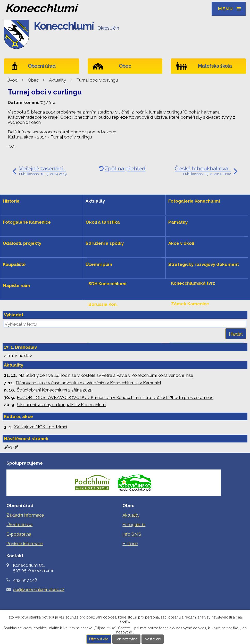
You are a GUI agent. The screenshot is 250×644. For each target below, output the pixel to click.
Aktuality (57, 80)
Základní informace (25, 515)
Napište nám (16, 285)
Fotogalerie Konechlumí (194, 201)
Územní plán (99, 264)
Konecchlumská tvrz (193, 283)
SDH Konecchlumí (107, 284)
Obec (125, 66)
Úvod (12, 80)
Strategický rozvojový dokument (204, 264)
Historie (11, 201)
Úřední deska (19, 525)
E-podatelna (19, 534)
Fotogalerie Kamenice (27, 222)
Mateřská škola (215, 66)
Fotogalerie (134, 525)
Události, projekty (22, 243)
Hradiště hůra (186, 324)
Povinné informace (25, 544)
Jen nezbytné (126, 639)
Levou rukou (102, 325)
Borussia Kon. (103, 304)
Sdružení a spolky (105, 243)
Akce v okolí (181, 243)
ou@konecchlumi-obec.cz (39, 589)
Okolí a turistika (103, 222)
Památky (178, 222)
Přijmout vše (99, 639)
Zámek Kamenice (190, 304)
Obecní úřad (42, 66)
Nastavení (153, 639)
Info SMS (132, 534)
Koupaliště (14, 264)
